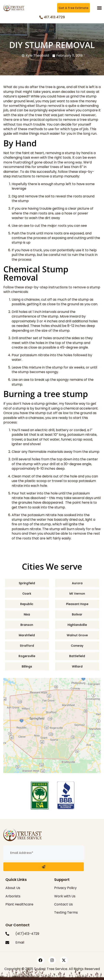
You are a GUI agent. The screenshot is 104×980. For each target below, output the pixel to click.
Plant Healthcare (19, 904)
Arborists (13, 896)
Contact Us (63, 904)
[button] (99, 8)
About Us (13, 888)
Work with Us (65, 896)
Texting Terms (66, 912)
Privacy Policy (65, 888)
